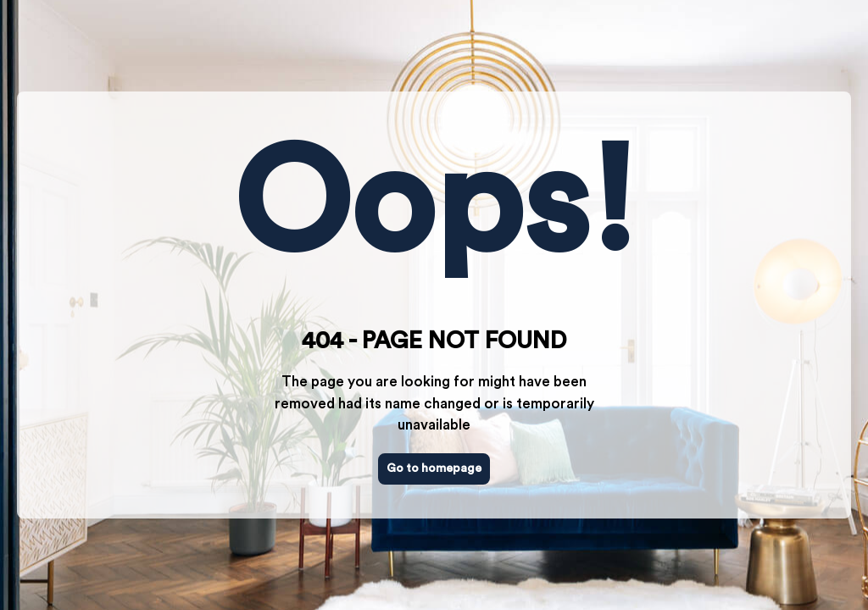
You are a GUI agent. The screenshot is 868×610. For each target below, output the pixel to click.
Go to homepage (434, 469)
